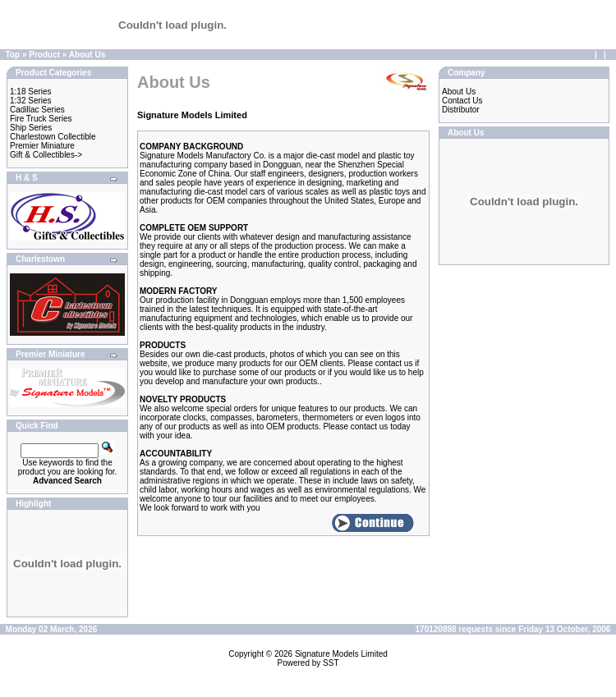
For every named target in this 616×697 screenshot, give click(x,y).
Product (44, 55)
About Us (87, 55)
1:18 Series (31, 92)
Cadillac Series (37, 110)
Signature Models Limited (341, 654)
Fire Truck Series (41, 119)
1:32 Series (31, 101)
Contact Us (462, 101)
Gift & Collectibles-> (46, 155)
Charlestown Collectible (53, 137)
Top (13, 55)
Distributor (461, 110)
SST (331, 663)
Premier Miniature (42, 146)
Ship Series (31, 128)
